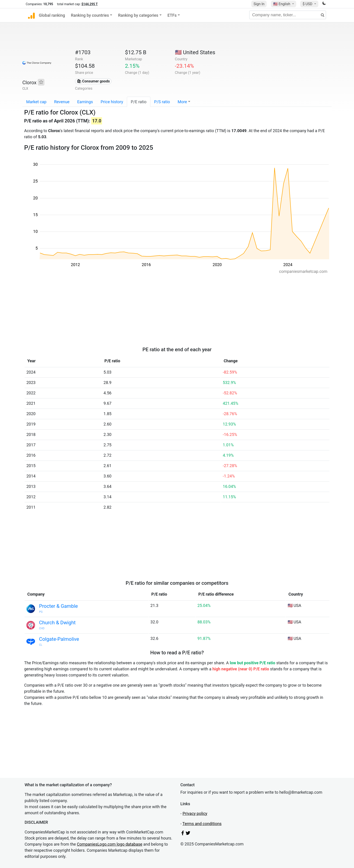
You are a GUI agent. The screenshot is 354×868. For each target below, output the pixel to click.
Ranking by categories (138, 15)
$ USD (308, 4)
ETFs (172, 15)
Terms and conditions (202, 824)
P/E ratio (139, 102)
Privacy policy (195, 813)
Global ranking (52, 15)
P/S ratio (162, 102)
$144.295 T (90, 4)
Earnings (85, 102)
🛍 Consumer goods (93, 81)
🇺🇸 (282, 4)
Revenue (62, 102)
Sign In (259, 4)
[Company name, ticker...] (288, 15)
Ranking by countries (90, 15)
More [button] (182, 102)
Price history (112, 102)
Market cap (36, 102)
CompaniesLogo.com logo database (110, 844)
